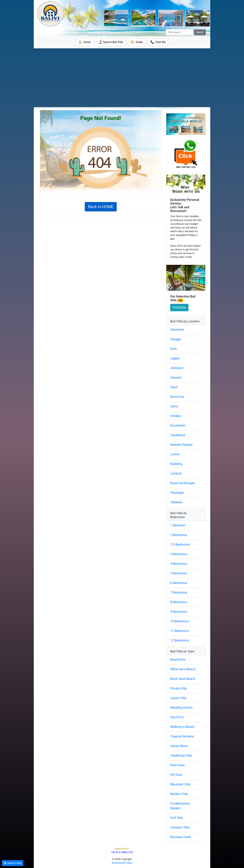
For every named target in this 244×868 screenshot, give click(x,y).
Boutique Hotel (181, 837)
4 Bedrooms (179, 563)
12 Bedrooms (180, 640)
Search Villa (13, 863)
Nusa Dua (177, 397)
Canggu (176, 339)
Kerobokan (178, 425)
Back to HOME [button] (101, 207)
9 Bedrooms (179, 611)
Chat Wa (158, 42)
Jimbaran (177, 368)
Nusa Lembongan (183, 483)
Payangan (177, 493)
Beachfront (178, 659)
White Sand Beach (183, 669)
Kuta (173, 349)
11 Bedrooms (180, 631)
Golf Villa (177, 818)
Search (200, 32)
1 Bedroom (178, 525)
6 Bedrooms (179, 583)
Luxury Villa (178, 698)
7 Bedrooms (179, 592)
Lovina (175, 454)
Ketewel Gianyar (181, 445)
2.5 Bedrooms (180, 544)
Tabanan (176, 502)
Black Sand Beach (183, 679)
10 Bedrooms (180, 621)
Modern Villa (179, 794)
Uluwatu (176, 378)
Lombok (176, 473)
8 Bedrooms (179, 602)
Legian (175, 358)
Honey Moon (179, 746)
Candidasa (178, 435)
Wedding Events (181, 707)
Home (84, 42)
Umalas (176, 416)
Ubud (174, 387)
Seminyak (177, 330)
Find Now (179, 307)
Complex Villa (180, 827)
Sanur (174, 406)
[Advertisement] (122, 78)
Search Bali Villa (111, 42)
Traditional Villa (181, 755)
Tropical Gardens (182, 736)
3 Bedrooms (179, 554)
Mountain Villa (180, 784)
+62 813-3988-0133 (122, 852)
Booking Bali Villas (122, 863)
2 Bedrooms (179, 535)
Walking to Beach (182, 727)
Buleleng (176, 464)
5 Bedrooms (179, 573)
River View (178, 765)
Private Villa (178, 688)
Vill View (176, 775)
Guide (137, 42)
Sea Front (177, 717)
